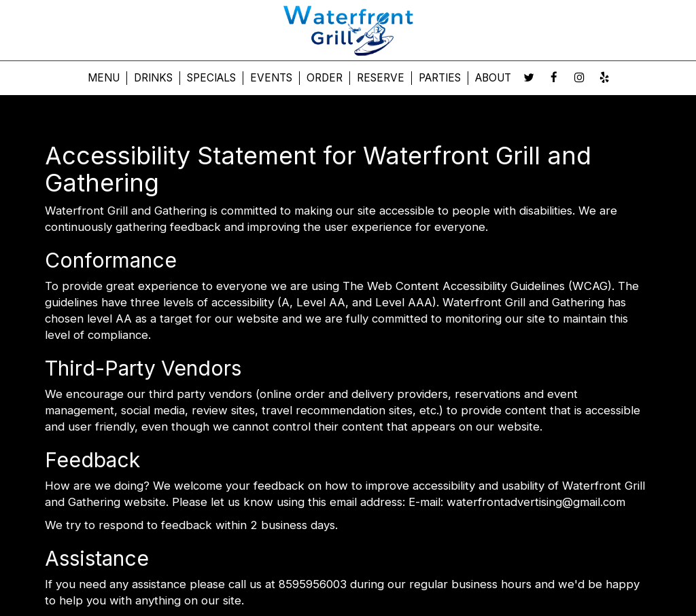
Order (325, 78)
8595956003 (313, 584)
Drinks (153, 78)
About (493, 78)
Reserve (381, 78)
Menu (104, 78)
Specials (211, 78)
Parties (440, 78)
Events (271, 78)
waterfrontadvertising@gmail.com (536, 502)
